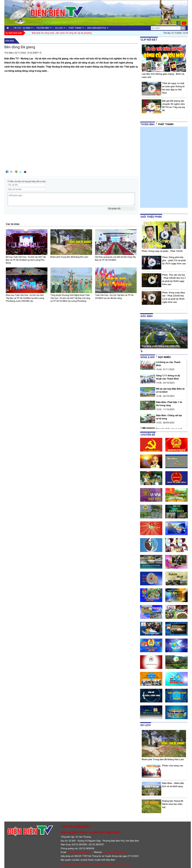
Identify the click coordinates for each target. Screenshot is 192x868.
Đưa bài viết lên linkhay (12, 172)
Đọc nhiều (164, 357)
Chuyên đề (148, 435)
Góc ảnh (147, 316)
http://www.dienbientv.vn (115, 852)
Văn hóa (10, 41)
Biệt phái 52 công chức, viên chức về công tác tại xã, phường (62, 33)
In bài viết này (25, 172)
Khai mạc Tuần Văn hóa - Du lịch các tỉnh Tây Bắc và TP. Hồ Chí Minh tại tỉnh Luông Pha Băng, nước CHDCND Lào (25, 298)
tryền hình (147, 124)
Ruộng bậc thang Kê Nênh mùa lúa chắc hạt (173, 804)
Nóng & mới (148, 357)
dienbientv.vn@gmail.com (79, 852)
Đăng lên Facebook (7, 172)
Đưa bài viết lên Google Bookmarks (16, 172)
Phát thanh (166, 124)
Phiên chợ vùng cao (173, 766)
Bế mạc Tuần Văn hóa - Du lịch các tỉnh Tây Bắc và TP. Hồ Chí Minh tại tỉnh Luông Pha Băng (26, 260)
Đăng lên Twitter (21, 172)
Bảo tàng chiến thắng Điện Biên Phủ (161, 346)
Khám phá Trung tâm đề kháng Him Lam (69, 257)
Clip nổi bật (149, 40)
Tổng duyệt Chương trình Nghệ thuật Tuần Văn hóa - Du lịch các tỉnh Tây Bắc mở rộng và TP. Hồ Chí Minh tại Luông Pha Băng (70, 298)
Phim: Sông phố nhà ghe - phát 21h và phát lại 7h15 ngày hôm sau (174, 260)
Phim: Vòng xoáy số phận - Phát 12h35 (162, 251)
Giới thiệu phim (151, 217)
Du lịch (146, 725)
